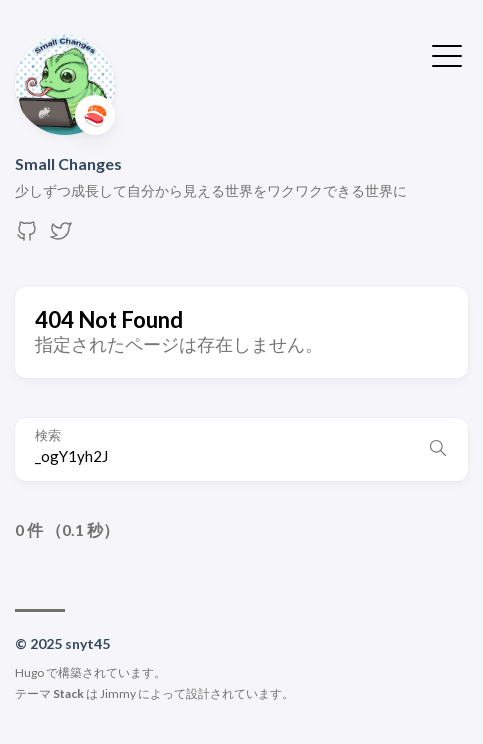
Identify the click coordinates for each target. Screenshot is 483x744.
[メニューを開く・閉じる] (447, 54)
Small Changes (68, 163)
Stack (68, 693)
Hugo (29, 672)
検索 (48, 435)
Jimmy (118, 693)
